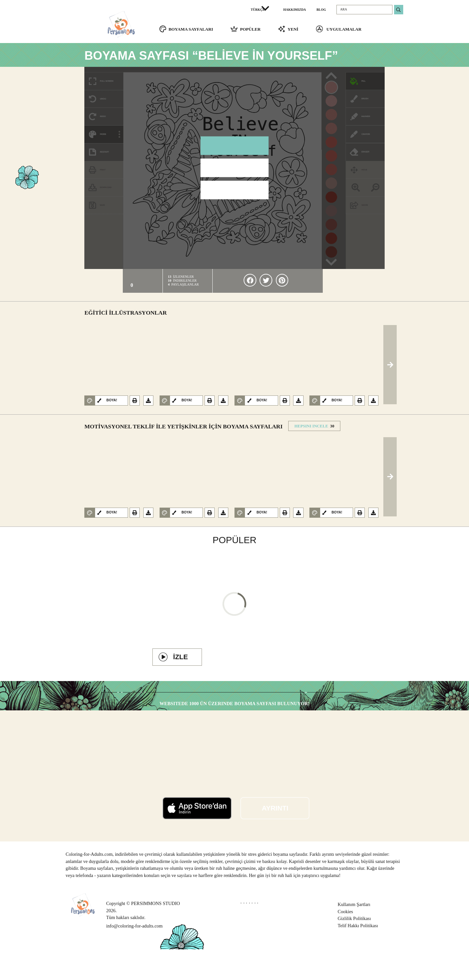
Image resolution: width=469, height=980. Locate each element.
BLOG (321, 10)
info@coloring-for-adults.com (134, 956)
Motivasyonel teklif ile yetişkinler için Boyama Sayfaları (183, 430)
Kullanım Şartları (354, 935)
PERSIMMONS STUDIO (156, 934)
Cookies (345, 942)
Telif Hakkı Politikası (358, 956)
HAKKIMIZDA (295, 10)
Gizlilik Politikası (354, 949)
